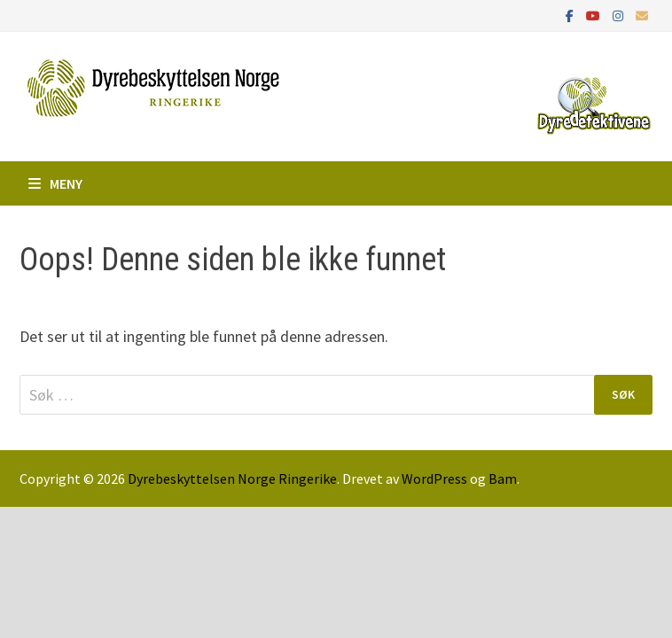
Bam (503, 478)
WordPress (434, 478)
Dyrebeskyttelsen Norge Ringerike (232, 478)
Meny (55, 183)
